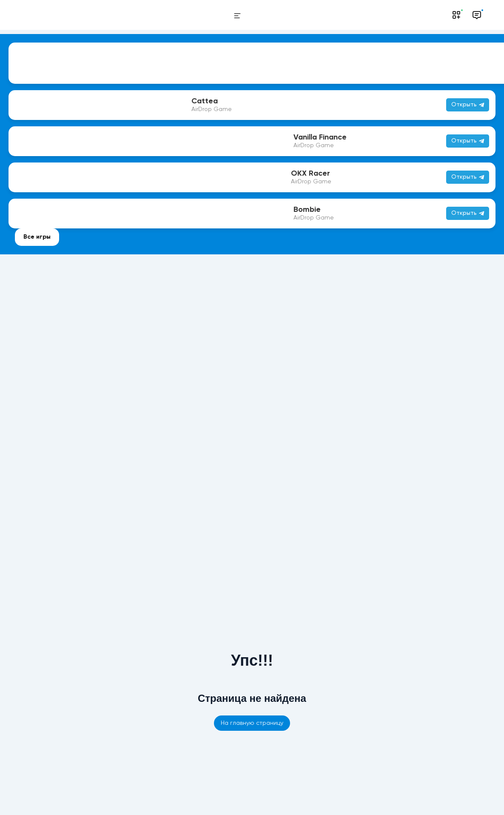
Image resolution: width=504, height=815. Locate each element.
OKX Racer (310, 174)
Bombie (307, 210)
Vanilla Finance (320, 137)
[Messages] (477, 15)
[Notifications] (456, 15)
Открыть (468, 141)
